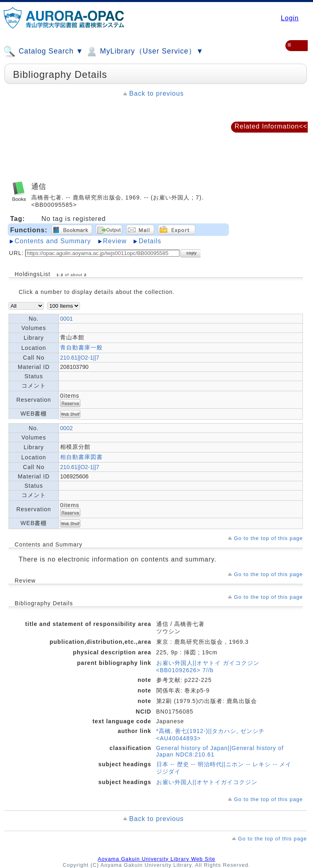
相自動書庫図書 (81, 457)
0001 (66, 319)
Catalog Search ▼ (43, 51)
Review (115, 241)
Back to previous (156, 93)
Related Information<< (271, 126)
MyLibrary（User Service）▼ (144, 51)
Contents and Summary (53, 241)
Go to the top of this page (268, 538)
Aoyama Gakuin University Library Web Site (157, 859)
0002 (66, 428)
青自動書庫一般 (81, 347)
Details (150, 241)
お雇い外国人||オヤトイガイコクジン (207, 782)
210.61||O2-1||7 (80, 358)
